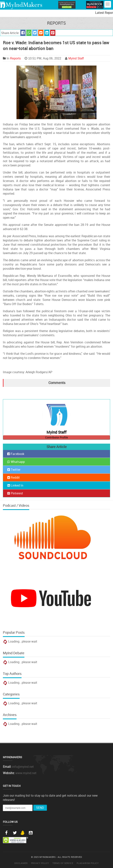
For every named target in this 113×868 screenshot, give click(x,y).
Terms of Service (63, 863)
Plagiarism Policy (88, 863)
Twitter (14, 470)
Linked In (15, 485)
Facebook (16, 454)
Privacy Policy (40, 863)
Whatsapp (16, 462)
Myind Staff (76, 58)
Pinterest (15, 493)
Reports (15, 58)
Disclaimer (21, 863)
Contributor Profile (56, 437)
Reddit (14, 477)
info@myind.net (23, 767)
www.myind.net (26, 773)
